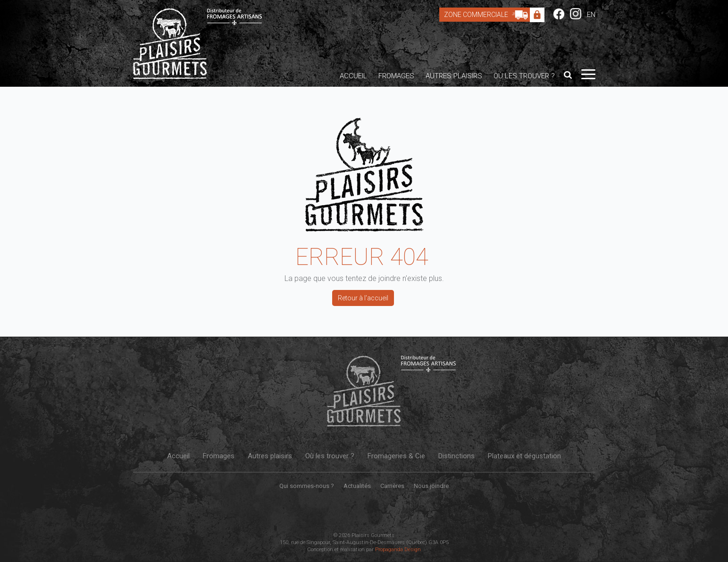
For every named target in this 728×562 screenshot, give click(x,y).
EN (591, 15)
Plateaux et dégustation (524, 456)
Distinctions (456, 456)
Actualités (357, 486)
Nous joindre (431, 486)
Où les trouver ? (524, 76)
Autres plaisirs (454, 76)
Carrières (392, 486)
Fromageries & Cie (396, 456)
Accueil (353, 76)
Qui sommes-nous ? (307, 486)
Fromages (396, 76)
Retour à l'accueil (363, 298)
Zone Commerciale (488, 15)
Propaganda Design (398, 550)
